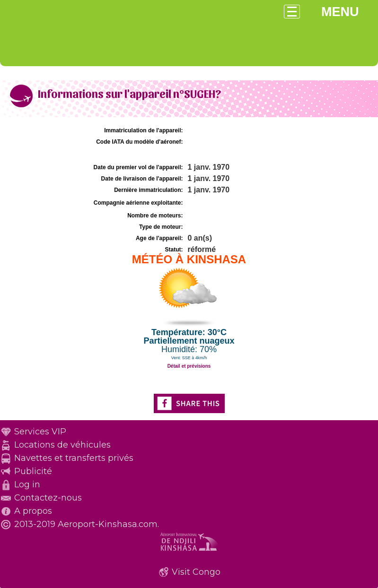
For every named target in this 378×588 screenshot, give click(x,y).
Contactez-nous (48, 498)
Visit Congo (196, 572)
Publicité (33, 471)
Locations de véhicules (62, 445)
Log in (27, 484)
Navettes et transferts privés (74, 458)
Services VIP (40, 432)
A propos (33, 511)
